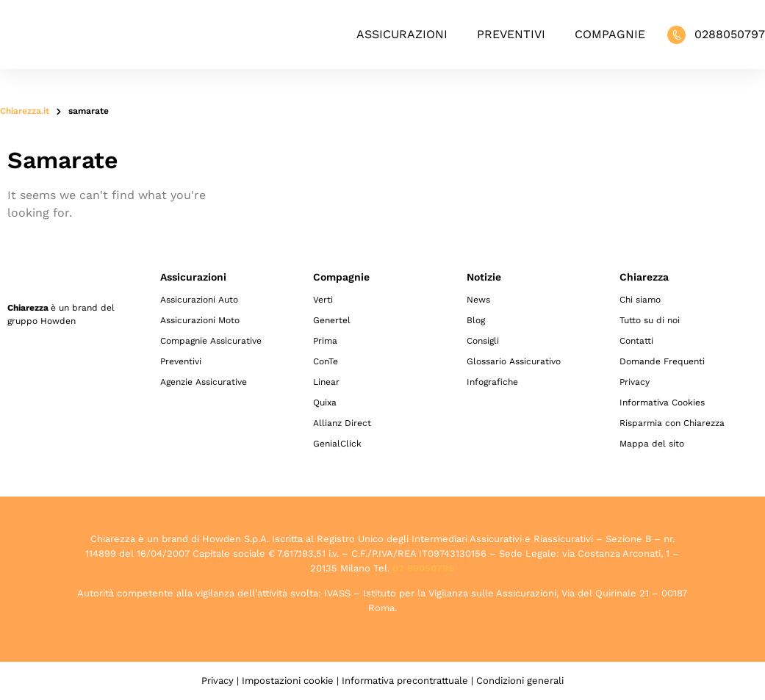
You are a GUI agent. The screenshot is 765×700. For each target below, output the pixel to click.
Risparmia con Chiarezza (672, 423)
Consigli (483, 341)
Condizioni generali (520, 681)
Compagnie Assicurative (211, 341)
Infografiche (492, 382)
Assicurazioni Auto (199, 300)
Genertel (332, 320)
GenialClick (337, 444)
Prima (325, 341)
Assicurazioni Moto (200, 320)
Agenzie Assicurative (204, 382)
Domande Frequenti (662, 361)
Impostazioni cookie (288, 681)
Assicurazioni (402, 34)
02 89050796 (423, 568)
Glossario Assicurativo (514, 361)
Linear (326, 382)
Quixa (325, 403)
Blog (476, 320)
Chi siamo (640, 300)
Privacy (635, 382)
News (478, 300)
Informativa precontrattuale (405, 681)
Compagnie (610, 34)
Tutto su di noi (650, 320)
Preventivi (511, 34)
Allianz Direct (342, 423)
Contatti (636, 341)
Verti (323, 300)
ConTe (326, 361)
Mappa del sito (652, 444)
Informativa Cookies (662, 403)
